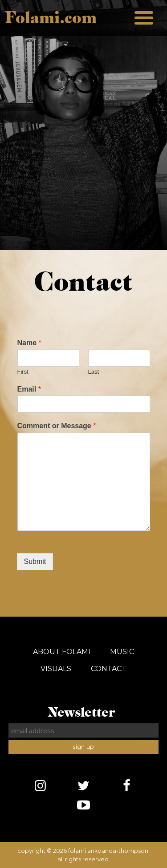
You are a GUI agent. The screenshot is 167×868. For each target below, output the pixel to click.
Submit (35, 561)
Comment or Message (57, 426)
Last (94, 372)
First (23, 372)
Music (122, 652)
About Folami (62, 652)
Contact (109, 669)
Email (29, 389)
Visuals (56, 669)
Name (29, 343)
